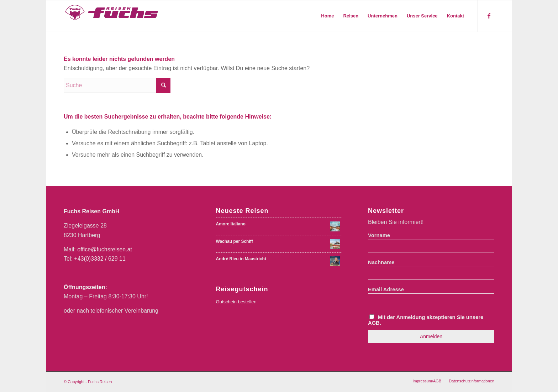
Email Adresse (386, 289)
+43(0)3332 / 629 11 (100, 259)
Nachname (381, 262)
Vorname (379, 235)
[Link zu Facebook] (489, 16)
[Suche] (117, 85)
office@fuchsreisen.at (105, 249)
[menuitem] (327, 16)
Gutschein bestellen (236, 302)
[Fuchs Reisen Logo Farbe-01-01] (112, 16)
